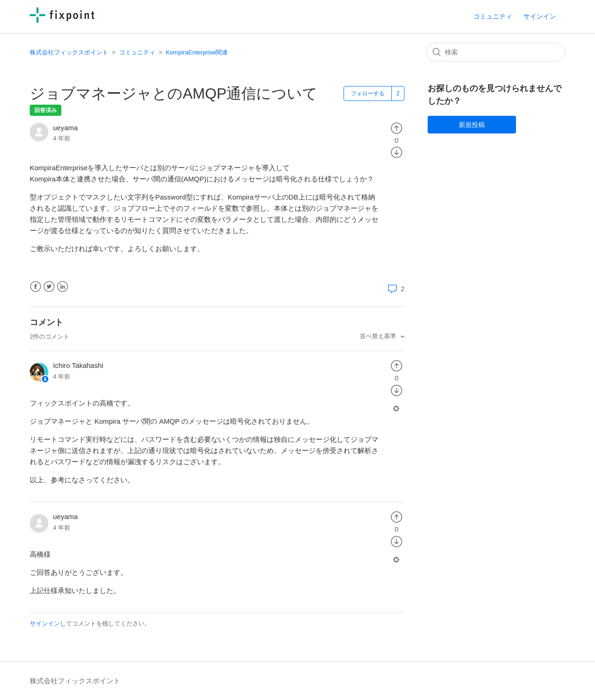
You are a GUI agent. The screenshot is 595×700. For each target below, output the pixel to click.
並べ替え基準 (379, 336)
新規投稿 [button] (472, 125)
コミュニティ (493, 16)
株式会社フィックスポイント (69, 52)
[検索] (496, 52)
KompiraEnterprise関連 (197, 52)
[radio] (397, 128)
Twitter (49, 287)
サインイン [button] (540, 16)
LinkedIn (63, 287)
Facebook (36, 287)
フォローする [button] (368, 93)
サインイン (45, 623)
